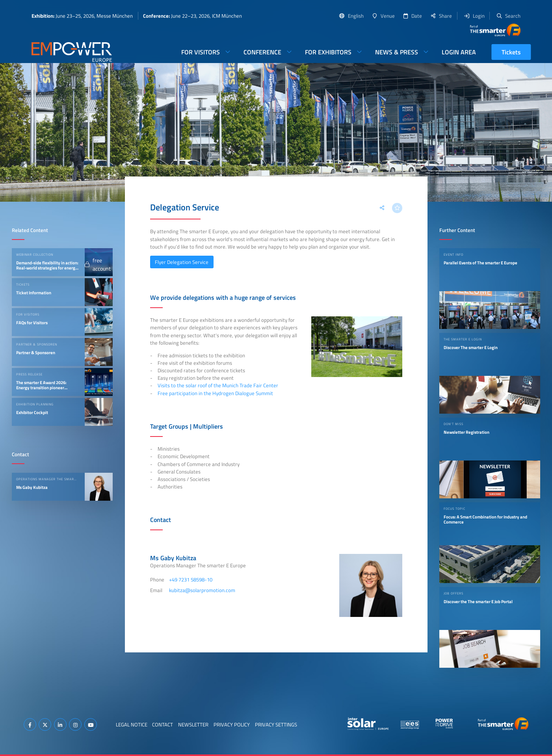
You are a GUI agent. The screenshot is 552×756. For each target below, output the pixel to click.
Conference (262, 52)
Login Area (459, 52)
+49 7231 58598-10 (191, 580)
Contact (163, 724)
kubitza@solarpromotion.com (202, 590)
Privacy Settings (276, 724)
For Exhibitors (328, 52)
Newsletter (193, 724)
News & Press (397, 52)
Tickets (511, 52)
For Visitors (201, 52)
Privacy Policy (232, 724)
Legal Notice (132, 724)
